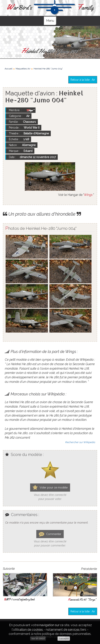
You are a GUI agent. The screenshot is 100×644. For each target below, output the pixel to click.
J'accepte (64, 639)
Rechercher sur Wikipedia (80, 442)
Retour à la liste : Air (83, 80)
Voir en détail (38, 639)
